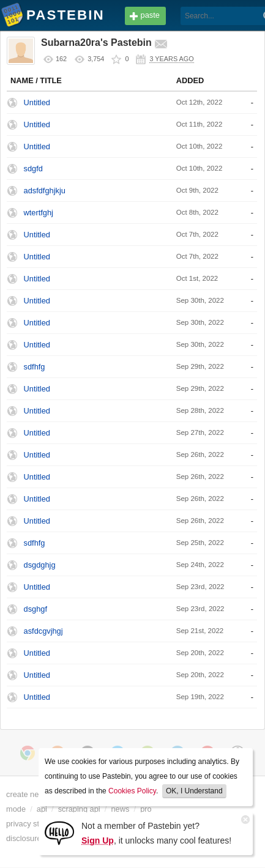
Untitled (37, 102)
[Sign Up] (59, 832)
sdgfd (33, 169)
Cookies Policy (132, 791)
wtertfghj (39, 213)
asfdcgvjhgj (43, 631)
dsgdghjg (40, 565)
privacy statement (37, 824)
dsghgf (35, 609)
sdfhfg (35, 367)
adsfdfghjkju (45, 191)
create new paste (36, 794)
